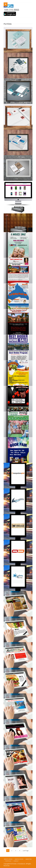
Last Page (26, 851)
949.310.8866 (12, 10)
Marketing (29, 859)
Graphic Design (19, 859)
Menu (6, 4)
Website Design (8, 859)
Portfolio (8, 861)
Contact (16, 861)
